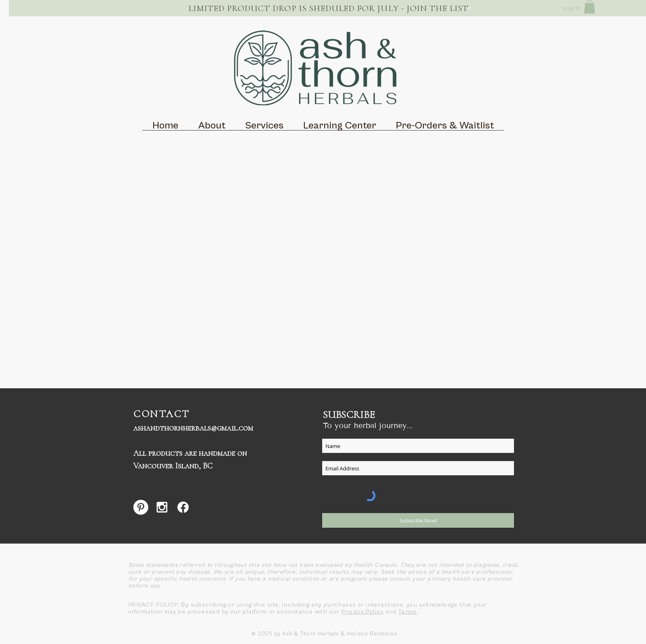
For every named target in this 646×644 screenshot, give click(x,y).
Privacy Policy (363, 612)
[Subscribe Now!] (418, 520)
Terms (408, 612)
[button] (590, 7)
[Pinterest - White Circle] (141, 507)
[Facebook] (183, 507)
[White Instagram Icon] (162, 507)
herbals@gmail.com (218, 428)
